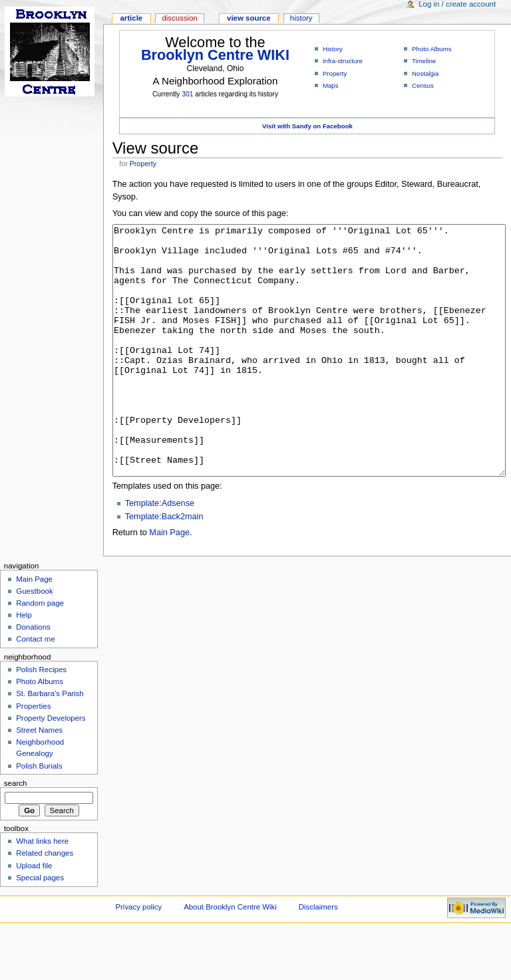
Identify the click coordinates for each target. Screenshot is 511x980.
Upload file (34, 916)
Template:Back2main (164, 566)
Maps (331, 85)
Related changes (45, 903)
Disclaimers (318, 957)
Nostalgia (425, 73)
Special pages (40, 927)
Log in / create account (457, 4)
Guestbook (34, 641)
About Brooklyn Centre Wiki (230, 957)
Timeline (424, 61)
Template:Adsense (160, 553)
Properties (33, 756)
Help (24, 665)
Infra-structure (343, 61)
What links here (42, 891)
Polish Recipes (41, 719)
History (333, 49)
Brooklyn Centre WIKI (215, 55)
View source (249, 18)
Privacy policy (138, 957)
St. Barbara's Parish (50, 743)
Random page (40, 653)
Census (423, 85)
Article (131, 18)
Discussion (179, 18)
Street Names (39, 780)
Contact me (36, 689)
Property (335, 73)
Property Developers (51, 768)
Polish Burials (39, 816)
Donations (33, 677)
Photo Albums (432, 49)
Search (16, 833)
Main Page (169, 582)
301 (187, 94)
